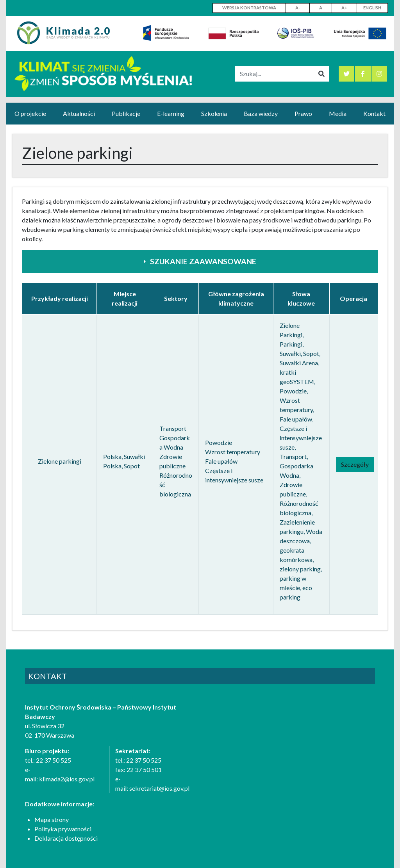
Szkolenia (214, 113)
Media (338, 113)
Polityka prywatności (63, 829)
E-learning (171, 113)
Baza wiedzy (261, 113)
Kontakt (374, 113)
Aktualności (79, 113)
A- (298, 8)
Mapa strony (52, 819)
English (372, 8)
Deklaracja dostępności (66, 838)
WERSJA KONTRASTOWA (249, 8)
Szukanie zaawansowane (203, 261)
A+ (344, 8)
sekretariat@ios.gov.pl (159, 788)
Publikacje (126, 113)
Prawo (303, 113)
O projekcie (30, 113)
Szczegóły (355, 464)
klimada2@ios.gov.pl (67, 779)
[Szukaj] (275, 74)
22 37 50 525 (54, 760)
